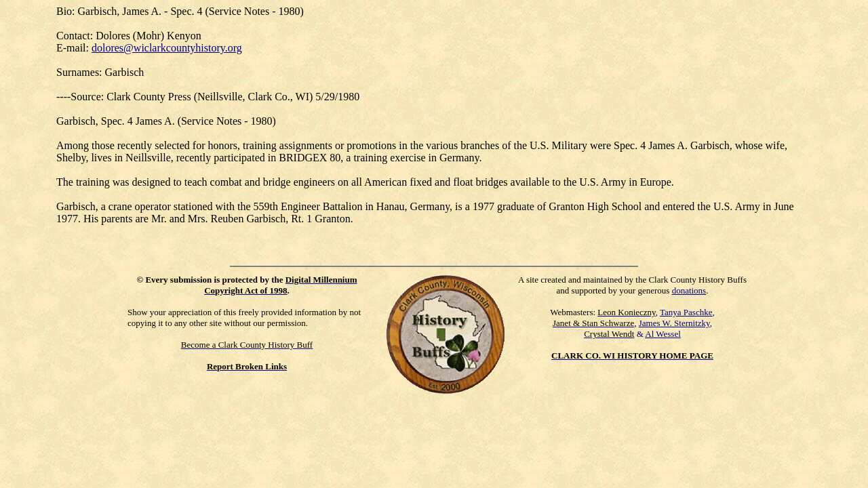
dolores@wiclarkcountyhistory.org (167, 48)
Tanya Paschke (686, 312)
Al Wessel (663, 334)
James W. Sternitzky (674, 323)
